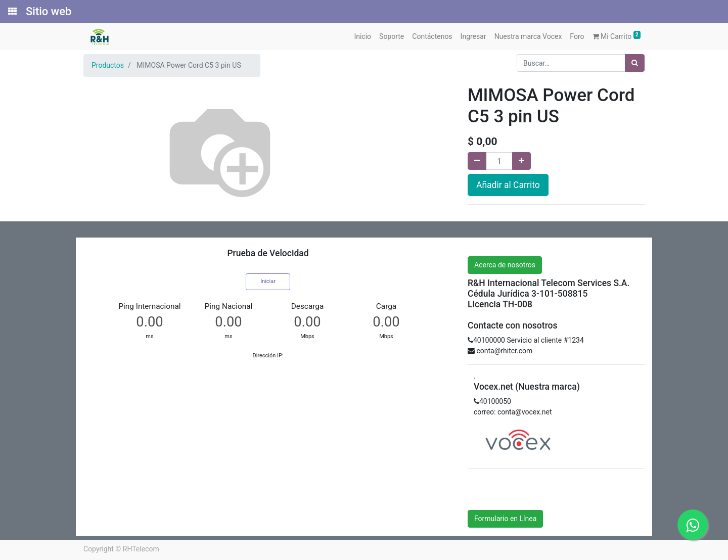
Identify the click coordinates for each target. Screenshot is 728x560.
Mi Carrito (617, 36)
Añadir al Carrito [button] (508, 185)
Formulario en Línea (505, 519)
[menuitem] (362, 37)
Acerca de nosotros (505, 265)
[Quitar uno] (477, 161)
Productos (108, 65)
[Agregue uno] (521, 161)
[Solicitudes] (12, 12)
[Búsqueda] (635, 63)
